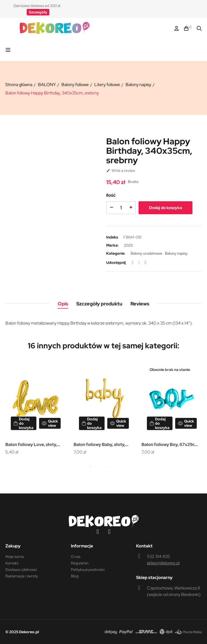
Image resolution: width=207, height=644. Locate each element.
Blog (75, 576)
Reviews (140, 304)
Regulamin (80, 563)
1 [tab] (90, 466)
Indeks (112, 237)
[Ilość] (121, 208)
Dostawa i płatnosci (21, 570)
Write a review (121, 171)
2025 (128, 245)
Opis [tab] (63, 304)
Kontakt (12, 563)
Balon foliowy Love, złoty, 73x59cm (31, 445)
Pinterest (146, 263)
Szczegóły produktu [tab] (99, 304)
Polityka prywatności (88, 570)
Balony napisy (176, 253)
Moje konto (15, 557)
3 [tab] (101, 466)
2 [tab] (95, 466)
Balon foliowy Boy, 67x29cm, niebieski (171, 445)
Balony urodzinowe (146, 253)
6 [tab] (117, 466)
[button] (38, 12)
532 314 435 (158, 556)
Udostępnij (133, 263)
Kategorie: (116, 253)
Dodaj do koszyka (165, 208)
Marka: (112, 245)
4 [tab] (106, 466)
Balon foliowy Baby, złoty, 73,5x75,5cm (99, 445)
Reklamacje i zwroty (22, 576)
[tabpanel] (35, 409)
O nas (76, 557)
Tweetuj (139, 263)
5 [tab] (112, 466)
